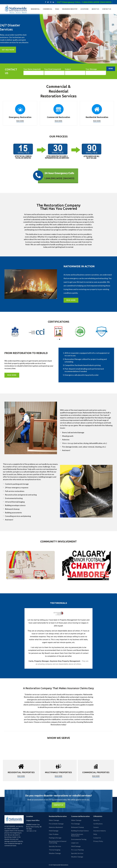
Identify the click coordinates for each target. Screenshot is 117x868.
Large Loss (75, 843)
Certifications (98, 824)
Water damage (68, 443)
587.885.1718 (31, 831)
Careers (96, 827)
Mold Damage (54, 831)
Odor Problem (54, 834)
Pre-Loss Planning (77, 850)
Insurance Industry (100, 831)
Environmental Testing (79, 839)
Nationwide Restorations (61, 865)
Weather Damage (55, 853)
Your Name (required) (34, 71)
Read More (20, 121)
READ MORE (71, 300)
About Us (96, 820)
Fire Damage (76, 824)
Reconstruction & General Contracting (58, 842)
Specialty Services (55, 846)
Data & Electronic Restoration (77, 835)
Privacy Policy (98, 841)
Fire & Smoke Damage (56, 824)
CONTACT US (58, 805)
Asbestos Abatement (56, 827)
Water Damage (54, 820)
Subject (75, 71)
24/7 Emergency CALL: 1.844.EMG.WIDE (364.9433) (84, 2)
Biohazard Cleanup (77, 827)
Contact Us (97, 838)
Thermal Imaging (55, 850)
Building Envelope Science (80, 831)
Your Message (96, 71)
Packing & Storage (55, 838)
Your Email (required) (54, 71)
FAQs (95, 834)
